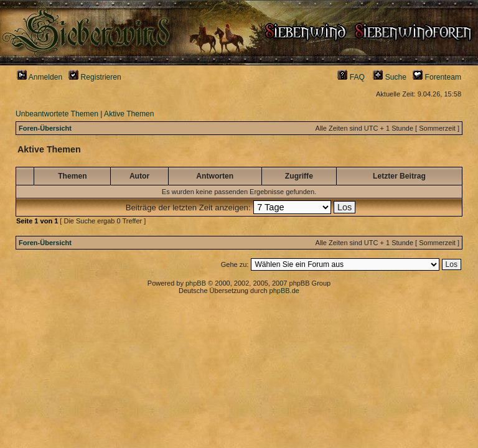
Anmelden (40, 77)
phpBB (196, 283)
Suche (390, 77)
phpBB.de (284, 291)
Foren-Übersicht (45, 128)
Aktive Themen (129, 114)
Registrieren (95, 77)
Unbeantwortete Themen (57, 114)
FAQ (351, 77)
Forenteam (437, 77)
